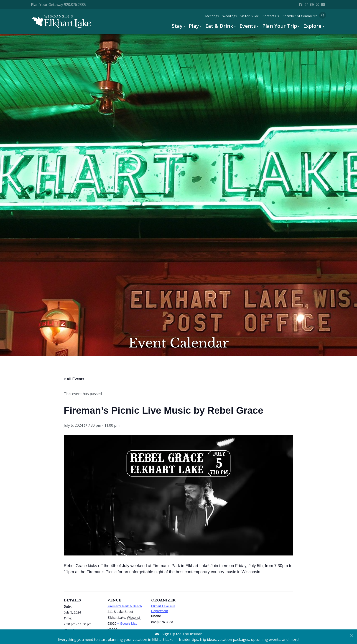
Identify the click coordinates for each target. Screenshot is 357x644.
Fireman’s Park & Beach (125, 606)
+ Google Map (127, 624)
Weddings (230, 16)
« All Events (74, 379)
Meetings (212, 16)
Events (248, 26)
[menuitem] (179, 26)
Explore (312, 26)
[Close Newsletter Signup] (352, 636)
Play (194, 26)
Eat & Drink (219, 26)
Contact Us (271, 16)
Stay (177, 26)
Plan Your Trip (280, 26)
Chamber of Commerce (300, 16)
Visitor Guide (250, 16)
